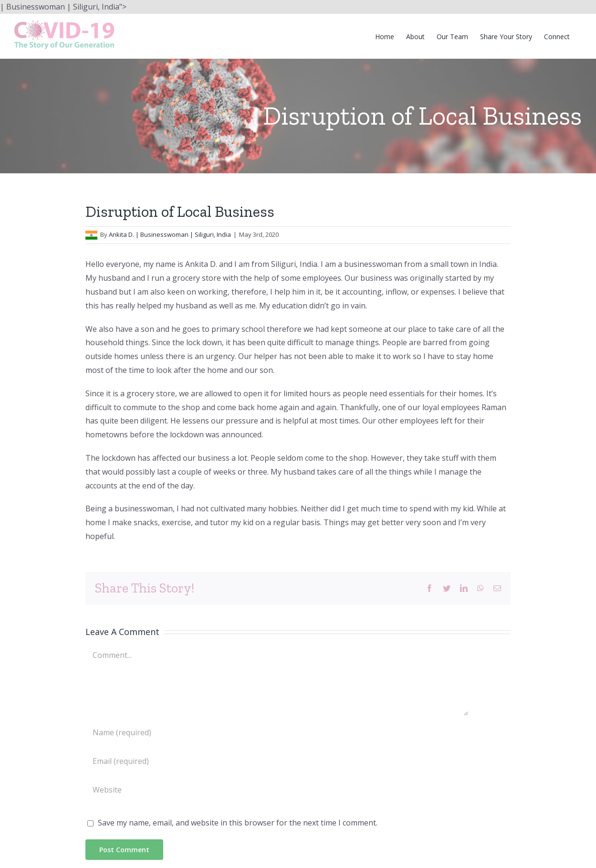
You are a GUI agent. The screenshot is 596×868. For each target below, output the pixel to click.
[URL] (277, 790)
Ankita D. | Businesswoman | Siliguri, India (170, 234)
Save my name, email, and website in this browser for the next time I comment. (238, 823)
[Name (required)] (277, 732)
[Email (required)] (277, 761)
